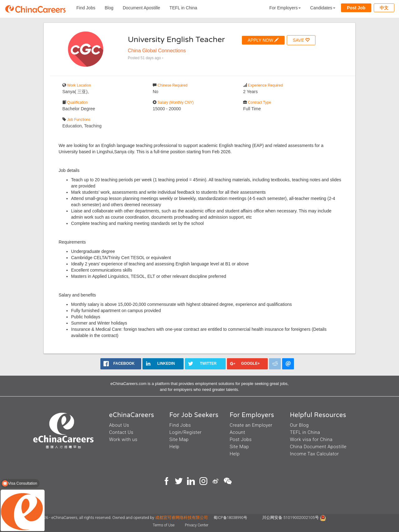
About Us (119, 425)
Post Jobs (241, 439)
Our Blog (299, 425)
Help (174, 447)
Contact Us (121, 432)
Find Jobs (86, 8)
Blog (109, 8)
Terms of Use (164, 525)
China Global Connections (157, 51)
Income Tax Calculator (314, 454)
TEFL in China (183, 8)
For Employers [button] (285, 8)
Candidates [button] (323, 8)
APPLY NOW (263, 40)
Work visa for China (311, 439)
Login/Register (185, 432)
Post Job (356, 8)
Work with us (123, 439)
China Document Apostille (318, 447)
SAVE (301, 40)
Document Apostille (142, 8)
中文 (384, 8)
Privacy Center (197, 525)
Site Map (179, 439)
